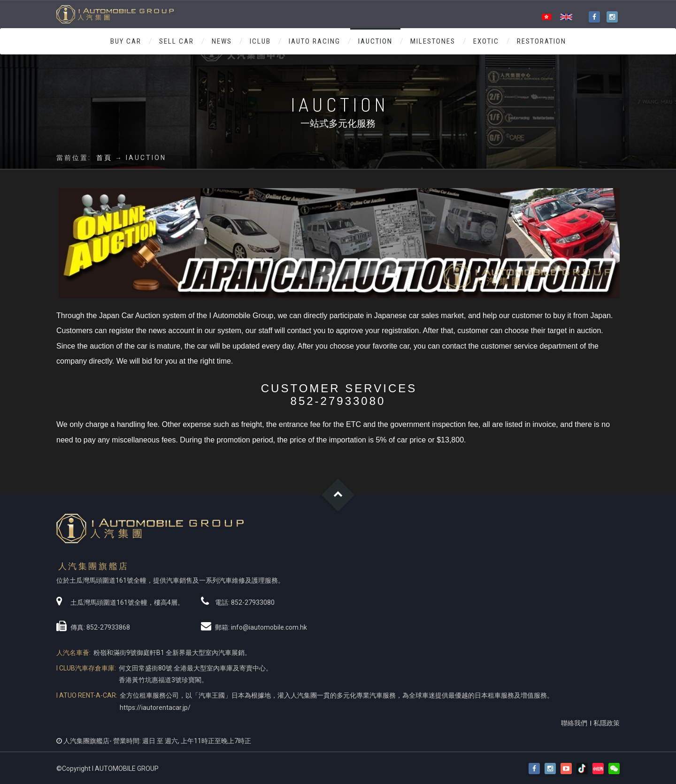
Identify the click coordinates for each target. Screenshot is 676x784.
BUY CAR (126, 41)
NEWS (222, 41)
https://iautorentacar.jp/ (155, 708)
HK (546, 17)
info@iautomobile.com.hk (269, 627)
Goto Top (338, 495)
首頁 (104, 158)
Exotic (486, 41)
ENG (566, 17)
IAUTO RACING (315, 41)
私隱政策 (607, 723)
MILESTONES (433, 41)
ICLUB (260, 41)
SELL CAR (177, 41)
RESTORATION (542, 41)
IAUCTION (375, 41)
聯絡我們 (574, 723)
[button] (614, 769)
